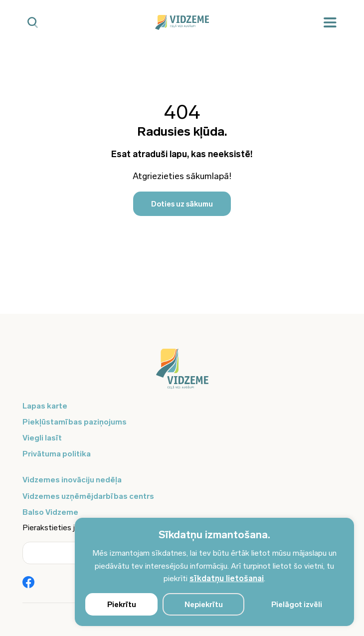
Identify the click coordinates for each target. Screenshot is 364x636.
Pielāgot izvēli (297, 605)
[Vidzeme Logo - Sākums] (182, 22)
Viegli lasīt (42, 438)
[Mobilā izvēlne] (330, 23)
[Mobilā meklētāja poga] (33, 23)
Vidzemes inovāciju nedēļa (72, 480)
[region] (214, 572)
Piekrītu (122, 605)
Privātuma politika (57, 454)
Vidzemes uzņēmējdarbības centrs (88, 496)
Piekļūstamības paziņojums (75, 422)
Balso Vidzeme (50, 512)
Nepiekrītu (204, 605)
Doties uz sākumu (182, 204)
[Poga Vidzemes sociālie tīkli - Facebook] (28, 583)
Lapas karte (45, 406)
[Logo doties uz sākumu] (182, 374)
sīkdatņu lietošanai (227, 578)
